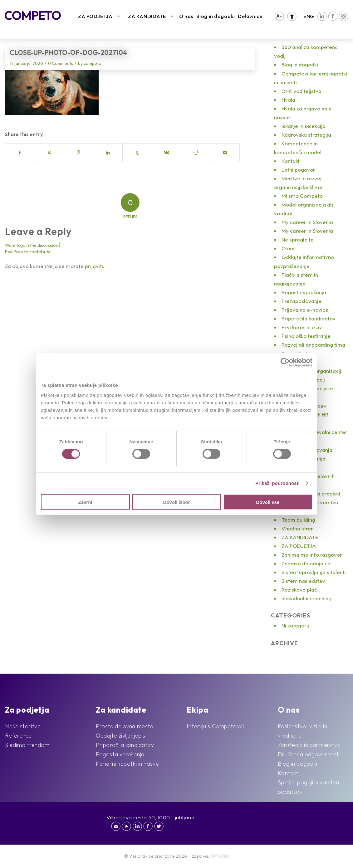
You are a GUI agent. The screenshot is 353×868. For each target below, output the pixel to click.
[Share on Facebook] (20, 153)
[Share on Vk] (167, 153)
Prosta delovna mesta (125, 726)
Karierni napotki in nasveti (129, 764)
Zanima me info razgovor (312, 555)
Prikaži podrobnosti (277, 483)
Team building (298, 520)
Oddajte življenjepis (120, 736)
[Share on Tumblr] (137, 153)
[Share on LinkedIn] (108, 153)
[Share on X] (49, 153)
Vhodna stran (298, 528)
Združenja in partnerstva (309, 745)
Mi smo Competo (302, 196)
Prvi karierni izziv (302, 327)
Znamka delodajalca (306, 563)
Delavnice (250, 16)
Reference (18, 736)
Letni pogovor (298, 170)
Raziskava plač (299, 590)
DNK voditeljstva (302, 91)
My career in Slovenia (307, 222)
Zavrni (85, 502)
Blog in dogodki (216, 16)
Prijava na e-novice (305, 310)
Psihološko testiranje (306, 336)
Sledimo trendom (27, 745)
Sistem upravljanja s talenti (314, 572)
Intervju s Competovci (215, 726)
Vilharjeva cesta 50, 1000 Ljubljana (151, 817)
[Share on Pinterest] (79, 153)
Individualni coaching (306, 598)
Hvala (288, 100)
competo (93, 63)
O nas (186, 16)
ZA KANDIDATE (147, 16)
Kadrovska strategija (306, 135)
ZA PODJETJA (95, 16)
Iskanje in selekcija (304, 126)
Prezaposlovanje (302, 301)
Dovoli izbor (177, 502)
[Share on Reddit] (196, 153)
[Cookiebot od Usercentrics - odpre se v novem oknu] (285, 363)
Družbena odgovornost (308, 754)
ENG (309, 16)
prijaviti (94, 266)
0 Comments (61, 63)
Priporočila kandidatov (309, 318)
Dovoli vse (268, 502)
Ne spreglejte (298, 239)
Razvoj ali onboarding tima (313, 345)
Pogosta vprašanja (304, 292)
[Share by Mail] (225, 153)
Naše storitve (23, 726)
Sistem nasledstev (303, 581)
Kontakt (291, 161)
